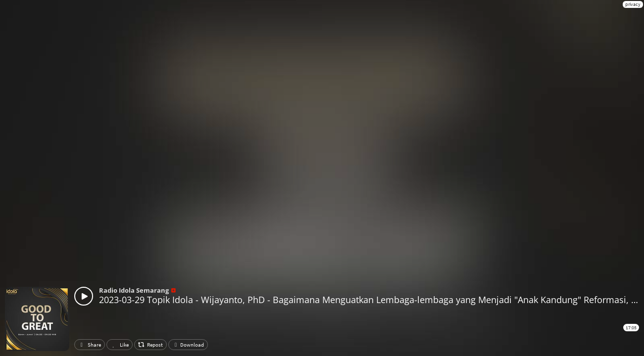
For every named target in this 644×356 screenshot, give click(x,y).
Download (188, 345)
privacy (633, 4)
